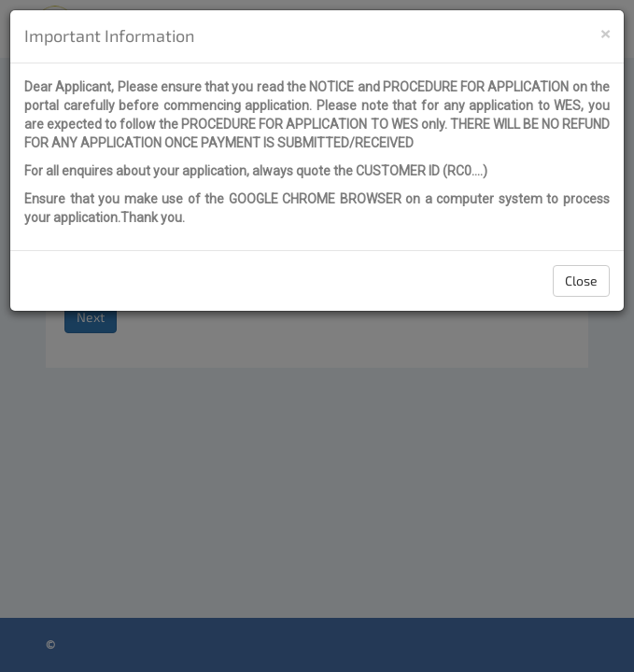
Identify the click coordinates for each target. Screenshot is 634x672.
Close (581, 280)
